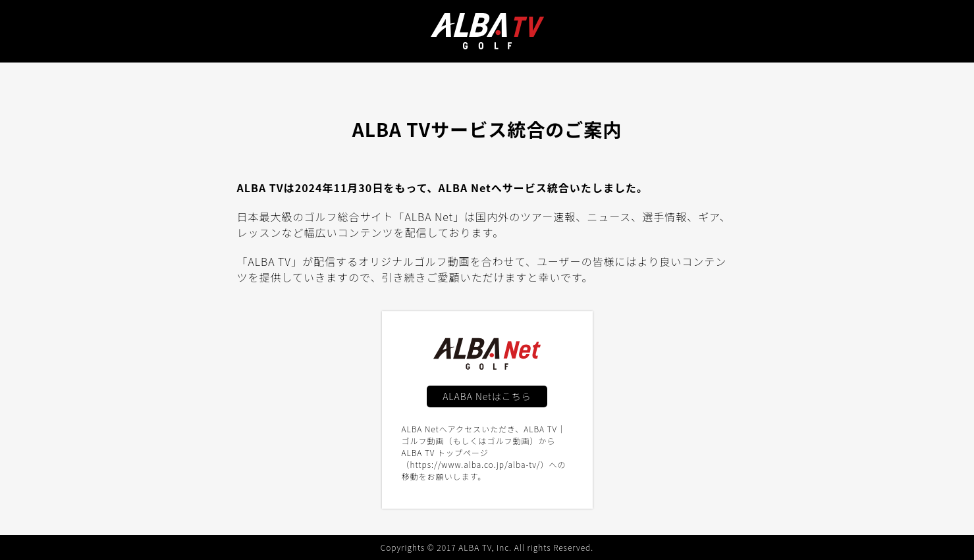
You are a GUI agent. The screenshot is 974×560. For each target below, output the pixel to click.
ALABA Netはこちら (487, 396)
